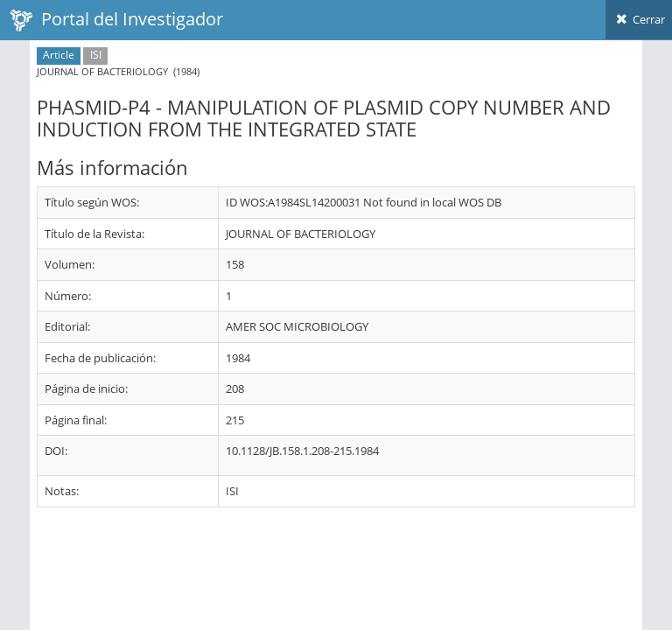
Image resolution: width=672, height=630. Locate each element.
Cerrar (639, 19)
